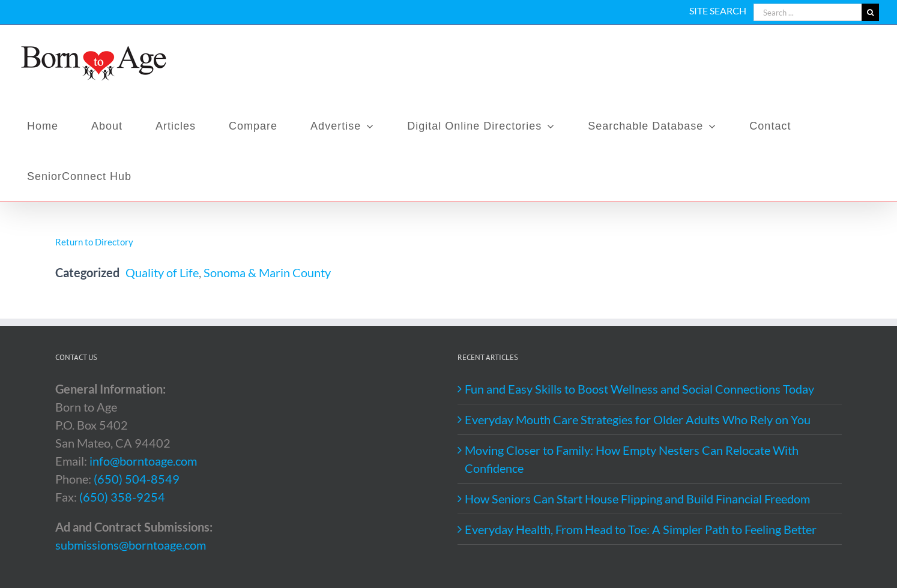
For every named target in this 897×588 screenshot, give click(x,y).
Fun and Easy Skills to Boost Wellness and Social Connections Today (639, 389)
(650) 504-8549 (137, 479)
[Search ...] (808, 12)
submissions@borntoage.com (131, 545)
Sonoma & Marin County (267, 272)
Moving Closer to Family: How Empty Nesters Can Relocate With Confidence (632, 459)
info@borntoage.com (143, 461)
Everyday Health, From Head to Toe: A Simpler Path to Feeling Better (641, 529)
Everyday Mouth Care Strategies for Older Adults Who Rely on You (638, 419)
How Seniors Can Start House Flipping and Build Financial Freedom (637, 499)
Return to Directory (94, 242)
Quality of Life (162, 272)
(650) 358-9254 (122, 497)
